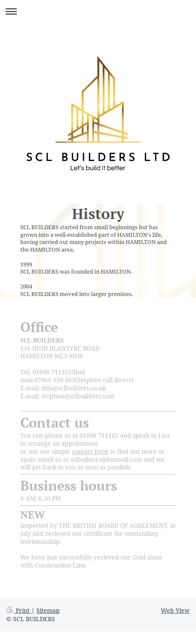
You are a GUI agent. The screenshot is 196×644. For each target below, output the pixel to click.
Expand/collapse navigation (98, 11)
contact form (90, 451)
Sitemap (48, 610)
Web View (175, 610)
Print (19, 610)
